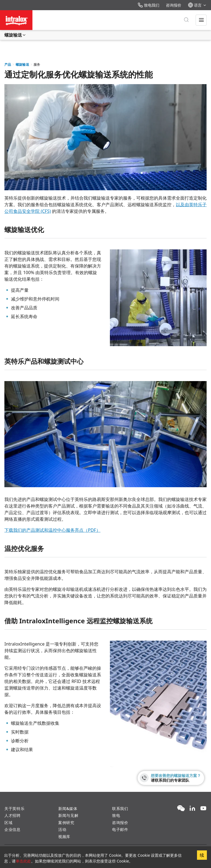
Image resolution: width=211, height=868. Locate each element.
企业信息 (13, 829)
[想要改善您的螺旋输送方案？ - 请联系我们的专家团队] (171, 778)
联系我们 (120, 808)
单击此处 (23, 861)
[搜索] (186, 20)
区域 (8, 822)
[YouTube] (203, 809)
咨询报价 (174, 5)
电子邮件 (120, 829)
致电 (116, 815)
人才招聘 (13, 815)
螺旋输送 (15, 35)
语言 (197, 5)
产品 (8, 64)
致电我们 (148, 5)
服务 (37, 64)
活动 (62, 829)
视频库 (64, 837)
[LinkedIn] (192, 809)
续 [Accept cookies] (202, 855)
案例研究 (66, 822)
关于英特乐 (15, 808)
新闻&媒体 (68, 808)
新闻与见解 (68, 815)
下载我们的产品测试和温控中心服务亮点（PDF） (52, 530)
